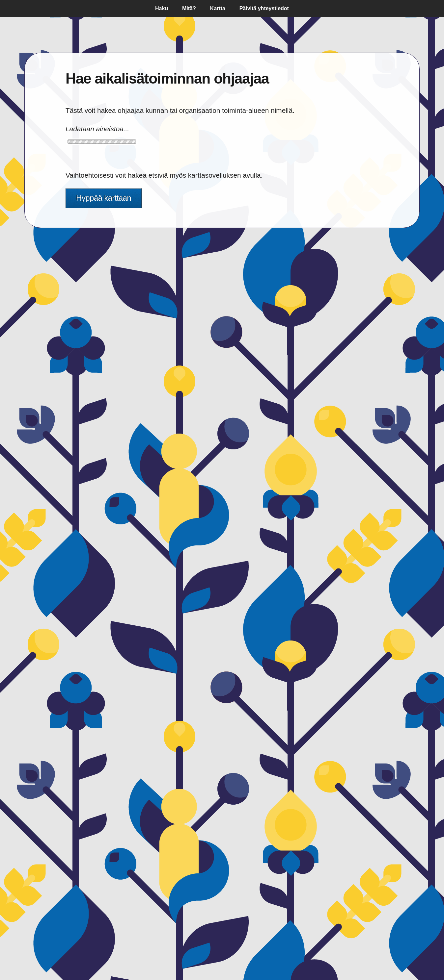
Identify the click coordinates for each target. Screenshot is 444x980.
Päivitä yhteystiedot (264, 8)
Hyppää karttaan (104, 198)
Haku (162, 8)
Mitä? (189, 8)
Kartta (218, 8)
